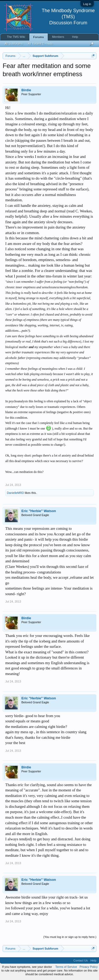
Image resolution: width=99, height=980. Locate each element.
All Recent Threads (40, 44)
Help (75, 37)
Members (58, 37)
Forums (39, 37)
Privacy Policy (89, 967)
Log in (87, 4)
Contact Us (81, 960)
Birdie (26, 90)
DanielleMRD (15, 493)
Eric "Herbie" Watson (39, 511)
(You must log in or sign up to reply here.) (70, 937)
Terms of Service (66, 967)
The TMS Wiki (16, 37)
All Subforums (14, 44)
